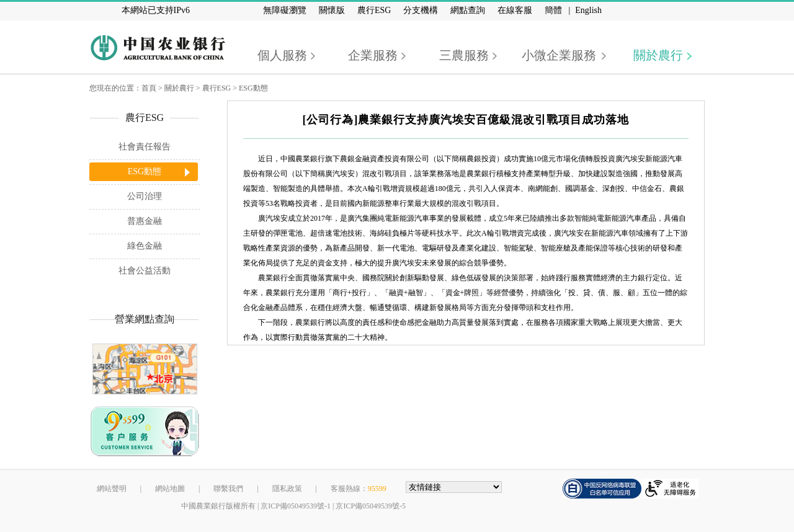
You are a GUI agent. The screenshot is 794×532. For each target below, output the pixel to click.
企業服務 (373, 55)
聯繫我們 (228, 489)
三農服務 (464, 55)
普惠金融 (145, 221)
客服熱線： (359, 489)
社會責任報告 (145, 147)
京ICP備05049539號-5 (371, 506)
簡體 (553, 10)
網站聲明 (112, 489)
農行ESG (374, 10)
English (588, 10)
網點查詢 (468, 10)
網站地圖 (170, 489)
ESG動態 (253, 88)
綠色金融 (145, 246)
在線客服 (515, 10)
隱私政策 (287, 489)
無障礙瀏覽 (285, 10)
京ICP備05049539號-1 (296, 506)
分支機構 (421, 10)
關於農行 (658, 55)
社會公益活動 (145, 271)
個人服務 (282, 55)
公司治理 (145, 196)
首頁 (149, 88)
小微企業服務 (559, 55)
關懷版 (332, 10)
